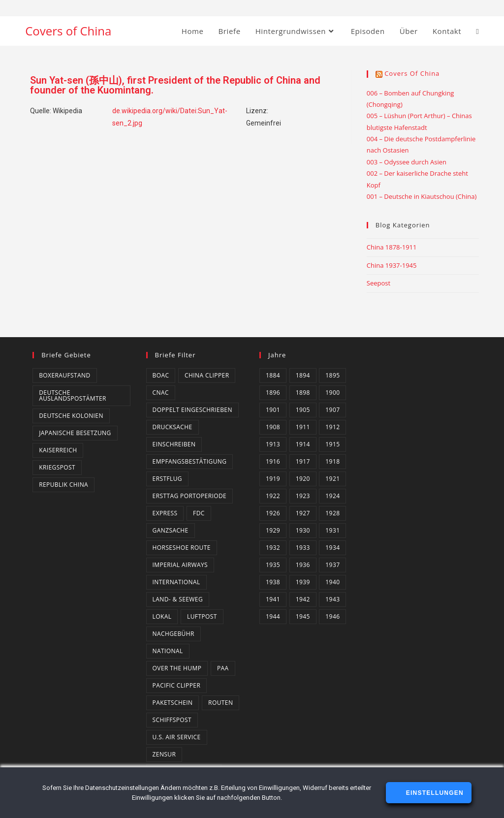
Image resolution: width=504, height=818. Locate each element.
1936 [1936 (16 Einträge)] (303, 565)
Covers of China (68, 31)
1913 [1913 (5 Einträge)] (273, 444)
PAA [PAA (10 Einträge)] (223, 668)
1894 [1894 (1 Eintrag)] (303, 375)
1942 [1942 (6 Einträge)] (303, 599)
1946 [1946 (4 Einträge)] (332, 616)
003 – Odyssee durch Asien (407, 162)
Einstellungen (433, 793)
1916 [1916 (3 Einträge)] (273, 461)
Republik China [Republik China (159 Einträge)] (63, 485)
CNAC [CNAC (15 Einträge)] (161, 393)
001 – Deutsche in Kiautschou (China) (422, 196)
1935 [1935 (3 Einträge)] (273, 565)
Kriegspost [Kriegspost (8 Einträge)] (57, 467)
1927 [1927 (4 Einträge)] (303, 513)
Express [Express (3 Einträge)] (165, 513)
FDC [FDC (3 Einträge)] (199, 513)
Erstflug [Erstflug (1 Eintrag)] (167, 479)
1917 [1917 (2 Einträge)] (303, 461)
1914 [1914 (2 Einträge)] (303, 444)
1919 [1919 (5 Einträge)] (273, 479)
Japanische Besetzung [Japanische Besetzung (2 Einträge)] (75, 433)
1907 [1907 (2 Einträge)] (332, 410)
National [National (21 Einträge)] (168, 651)
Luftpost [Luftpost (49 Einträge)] (202, 616)
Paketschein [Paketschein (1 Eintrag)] (173, 703)
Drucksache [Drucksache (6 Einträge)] (173, 427)
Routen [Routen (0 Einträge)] (220, 703)
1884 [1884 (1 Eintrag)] (273, 375)
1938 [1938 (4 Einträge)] (273, 582)
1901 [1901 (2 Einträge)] (273, 410)
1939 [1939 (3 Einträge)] (303, 582)
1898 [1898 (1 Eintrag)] (303, 393)
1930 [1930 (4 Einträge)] (303, 530)
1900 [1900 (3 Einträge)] (332, 393)
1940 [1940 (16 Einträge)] (332, 582)
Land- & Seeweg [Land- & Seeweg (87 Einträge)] (178, 599)
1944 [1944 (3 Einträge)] (273, 616)
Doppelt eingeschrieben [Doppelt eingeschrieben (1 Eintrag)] (192, 410)
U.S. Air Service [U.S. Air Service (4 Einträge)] (177, 737)
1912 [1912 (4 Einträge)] (332, 427)
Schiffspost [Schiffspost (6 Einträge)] (172, 720)
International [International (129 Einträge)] (176, 582)
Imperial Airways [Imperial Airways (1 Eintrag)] (180, 565)
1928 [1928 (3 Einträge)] (332, 513)
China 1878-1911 (392, 247)
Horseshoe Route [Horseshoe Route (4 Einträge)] (182, 548)
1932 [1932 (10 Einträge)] (273, 548)
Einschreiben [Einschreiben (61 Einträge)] (174, 444)
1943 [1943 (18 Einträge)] (332, 599)
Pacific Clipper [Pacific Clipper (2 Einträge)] (177, 685)
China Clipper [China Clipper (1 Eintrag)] (207, 375)
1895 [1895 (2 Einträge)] (332, 375)
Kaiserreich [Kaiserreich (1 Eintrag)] (58, 450)
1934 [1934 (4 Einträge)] (332, 548)
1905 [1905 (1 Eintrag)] (303, 410)
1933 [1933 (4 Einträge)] (303, 548)
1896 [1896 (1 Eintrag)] (273, 393)
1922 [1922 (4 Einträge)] (273, 496)
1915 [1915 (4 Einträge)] (332, 444)
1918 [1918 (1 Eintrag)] (332, 461)
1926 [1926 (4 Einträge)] (273, 513)
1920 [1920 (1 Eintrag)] (303, 479)
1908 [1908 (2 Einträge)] (273, 427)
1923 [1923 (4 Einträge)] (303, 496)
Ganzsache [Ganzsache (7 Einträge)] (171, 530)
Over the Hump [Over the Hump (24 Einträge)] (177, 668)
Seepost (378, 283)
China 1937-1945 (392, 265)
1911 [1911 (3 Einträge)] (303, 427)
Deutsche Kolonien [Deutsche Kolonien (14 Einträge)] (71, 416)
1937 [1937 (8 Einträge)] (332, 565)
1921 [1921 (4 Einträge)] (332, 479)
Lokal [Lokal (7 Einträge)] (162, 616)
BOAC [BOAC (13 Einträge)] (161, 375)
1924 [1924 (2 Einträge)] (332, 496)
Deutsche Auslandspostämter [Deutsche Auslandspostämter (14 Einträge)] (73, 395)
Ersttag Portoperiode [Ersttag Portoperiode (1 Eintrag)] (190, 496)
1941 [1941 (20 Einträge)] (273, 599)
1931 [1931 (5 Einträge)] (332, 530)
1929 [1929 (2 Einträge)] (273, 530)
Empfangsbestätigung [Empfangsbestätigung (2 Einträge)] (190, 461)
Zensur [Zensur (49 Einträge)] (164, 754)
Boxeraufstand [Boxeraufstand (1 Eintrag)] (64, 375)
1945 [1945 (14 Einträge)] (303, 616)
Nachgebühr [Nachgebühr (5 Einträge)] (173, 634)
